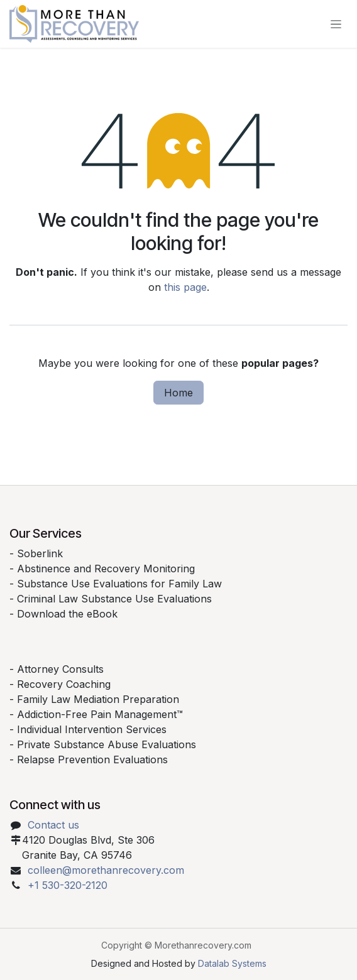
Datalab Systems (232, 963)
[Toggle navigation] (336, 24)
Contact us (53, 825)
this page (185, 287)
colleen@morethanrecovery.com (106, 870)
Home (178, 393)
